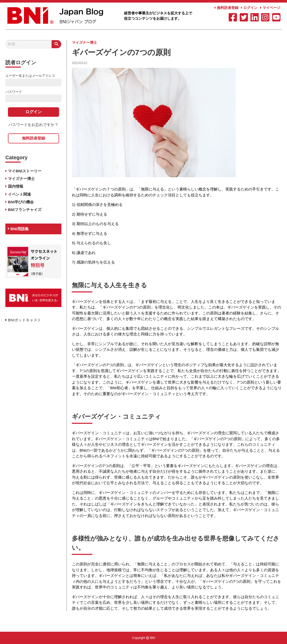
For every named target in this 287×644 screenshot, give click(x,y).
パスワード (14, 92)
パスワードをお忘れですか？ (33, 125)
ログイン (249, 8)
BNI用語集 (18, 229)
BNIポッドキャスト (23, 320)
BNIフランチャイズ (25, 210)
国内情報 (16, 186)
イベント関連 (19, 194)
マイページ (270, 8)
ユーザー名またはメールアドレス (30, 76)
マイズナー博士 (84, 43)
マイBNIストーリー (25, 171)
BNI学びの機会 (21, 202)
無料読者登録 (227, 8)
